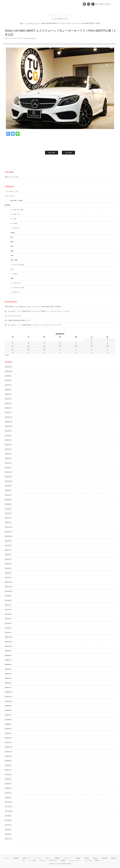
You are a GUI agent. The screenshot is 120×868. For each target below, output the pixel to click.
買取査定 (113, 858)
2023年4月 (8, 509)
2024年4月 (8, 454)
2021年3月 (8, 623)
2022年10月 (9, 536)
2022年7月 (8, 550)
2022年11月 (9, 532)
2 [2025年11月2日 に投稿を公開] (107, 340)
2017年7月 (8, 825)
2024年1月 (8, 468)
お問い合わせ (53, 860)
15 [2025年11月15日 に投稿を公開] (92, 346)
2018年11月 (9, 752)
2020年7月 (8, 660)
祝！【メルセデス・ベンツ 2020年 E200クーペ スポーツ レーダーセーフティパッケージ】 (33, 325)
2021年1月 (8, 633)
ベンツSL (13, 219)
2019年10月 (9, 701)
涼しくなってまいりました (13, 316)
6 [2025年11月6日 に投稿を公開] (60, 343)
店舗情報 (57, 858)
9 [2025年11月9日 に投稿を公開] (107, 343)
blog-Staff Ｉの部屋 (16, 201)
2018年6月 (8, 775)
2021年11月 (9, 587)
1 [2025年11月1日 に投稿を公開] (92, 340)
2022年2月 (8, 573)
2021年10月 (9, 591)
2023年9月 (8, 486)
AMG (12, 256)
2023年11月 (9, 477)
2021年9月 (8, 596)
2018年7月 (8, 770)
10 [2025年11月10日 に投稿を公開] (13, 346)
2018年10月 (9, 756)
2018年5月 (8, 779)
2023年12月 (9, 472)
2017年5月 (8, 834)
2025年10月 (9, 371)
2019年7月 (8, 715)
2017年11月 (9, 807)
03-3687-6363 (103, 4)
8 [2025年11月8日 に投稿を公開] (92, 343)
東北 (12, 237)
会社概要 (63, 860)
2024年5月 (8, 449)
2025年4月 (8, 399)
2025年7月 (8, 385)
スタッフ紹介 (32, 860)
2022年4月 (8, 564)
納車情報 (8, 205)
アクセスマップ (68, 858)
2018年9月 (8, 761)
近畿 (12, 251)
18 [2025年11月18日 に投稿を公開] (28, 349)
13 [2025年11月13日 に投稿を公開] (60, 346)
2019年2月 (8, 738)
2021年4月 (8, 619)
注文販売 (95, 858)
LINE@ (84, 4)
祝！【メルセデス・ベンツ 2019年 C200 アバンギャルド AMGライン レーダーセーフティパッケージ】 (37, 311)
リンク (23, 860)
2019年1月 (8, 743)
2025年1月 (8, 413)
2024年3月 (8, 458)
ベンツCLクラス (16, 283)
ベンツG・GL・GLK (17, 210)
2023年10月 (9, 481)
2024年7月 (8, 440)
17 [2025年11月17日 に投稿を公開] (13, 349)
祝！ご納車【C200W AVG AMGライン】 (18, 320)
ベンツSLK (14, 223)
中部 (12, 246)
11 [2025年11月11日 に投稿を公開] (28, 346)
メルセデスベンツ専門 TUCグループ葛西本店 (25, 4)
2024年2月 (8, 463)
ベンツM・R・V (16, 214)
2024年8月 (8, 436)
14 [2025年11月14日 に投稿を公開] (76, 346)
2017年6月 (8, 830)
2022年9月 (8, 541)
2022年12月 (9, 527)
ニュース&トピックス (32, 23)
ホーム (7, 858)
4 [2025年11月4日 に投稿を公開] (28, 343)
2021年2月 (8, 628)
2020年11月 (9, 642)
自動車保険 (104, 858)
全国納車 (78, 858)
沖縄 (12, 278)
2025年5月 (8, 394)
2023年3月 (8, 513)
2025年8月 (8, 381)
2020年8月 (8, 655)
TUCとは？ (48, 858)
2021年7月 (8, 605)
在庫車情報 (16, 858)
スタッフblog (88, 860)
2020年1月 (8, 688)
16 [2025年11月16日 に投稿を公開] (107, 346)
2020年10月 (9, 646)
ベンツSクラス (15, 228)
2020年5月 (8, 669)
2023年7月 (8, 495)
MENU (116, 4)
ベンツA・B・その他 (17, 265)
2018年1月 (8, 798)
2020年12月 (9, 637)
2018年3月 (8, 788)
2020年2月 (8, 683)
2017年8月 (8, 820)
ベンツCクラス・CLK (17, 288)
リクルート (43, 860)
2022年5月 (8, 559)
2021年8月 (8, 600)
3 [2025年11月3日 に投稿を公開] (13, 343)
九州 (12, 269)
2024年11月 (9, 422)
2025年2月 (8, 408)
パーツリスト (38, 858)
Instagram (89, 4)
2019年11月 (9, 697)
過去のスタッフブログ (12, 177)
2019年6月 (8, 720)
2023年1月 (8, 523)
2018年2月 (8, 793)
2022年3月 (8, 568)
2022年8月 (8, 545)
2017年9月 (8, 816)
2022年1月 (8, 578)
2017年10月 (9, 811)
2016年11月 (9, 839)
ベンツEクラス (15, 292)
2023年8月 (8, 491)
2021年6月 (8, 610)
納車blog (97, 860)
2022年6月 (8, 555)
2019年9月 (8, 706)
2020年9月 (8, 651)
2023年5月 (8, 504)
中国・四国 (14, 260)
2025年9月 (8, 376)
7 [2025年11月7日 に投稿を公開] (76, 343)
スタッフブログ (10, 196)
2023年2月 (8, 518)
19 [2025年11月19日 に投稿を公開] (44, 349)
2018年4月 (8, 784)
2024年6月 (8, 445)
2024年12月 (9, 417)
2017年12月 (9, 802)
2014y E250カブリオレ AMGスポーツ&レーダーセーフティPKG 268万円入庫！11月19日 (33, 307)
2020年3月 (8, 678)
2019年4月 (8, 729)
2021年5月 (8, 614)
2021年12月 (9, 582)
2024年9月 (8, 431)
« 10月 (7, 355)
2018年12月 (9, 747)
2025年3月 (8, 403)
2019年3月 (8, 733)
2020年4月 (8, 674)
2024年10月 (9, 426)
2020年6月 (8, 665)
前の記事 (52, 153)
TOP (21, 23)
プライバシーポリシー (75, 860)
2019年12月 (9, 692)
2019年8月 (8, 710)
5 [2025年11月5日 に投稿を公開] (44, 343)
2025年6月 (8, 390)
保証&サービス (26, 858)
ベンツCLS (14, 274)
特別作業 (86, 858)
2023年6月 (8, 500)
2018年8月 (8, 765)
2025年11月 (9, 367)
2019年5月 (8, 724)
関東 (12, 242)
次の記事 (68, 153)
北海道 (13, 233)
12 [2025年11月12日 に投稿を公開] (44, 346)
